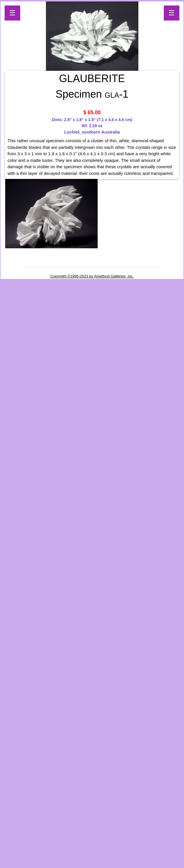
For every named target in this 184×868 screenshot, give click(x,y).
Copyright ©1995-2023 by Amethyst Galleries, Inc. (92, 276)
